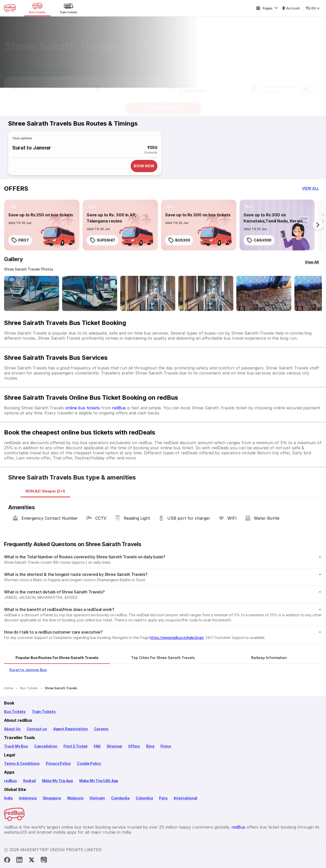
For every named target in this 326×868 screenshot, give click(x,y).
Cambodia (120, 798)
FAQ (97, 746)
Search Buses (163, 103)
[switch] (308, 84)
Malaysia (75, 798)
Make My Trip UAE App (99, 781)
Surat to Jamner (32, 148)
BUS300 (179, 240)
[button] (48, 84)
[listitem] (13, 207)
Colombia (144, 798)
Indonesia (28, 798)
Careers (101, 729)
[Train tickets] (69, 8)
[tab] (45, 491)
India (8, 798)
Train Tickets (44, 712)
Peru (163, 798)
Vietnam (97, 798)
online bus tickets (83, 408)
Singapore (52, 798)
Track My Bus (16, 746)
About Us (12, 729)
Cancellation (46, 746)
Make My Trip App (58, 781)
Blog (150, 746)
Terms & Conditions (22, 763)
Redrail (30, 781)
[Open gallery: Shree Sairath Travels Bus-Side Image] (32, 293)
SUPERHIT (103, 240)
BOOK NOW (144, 166)
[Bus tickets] (37, 8)
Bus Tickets (15, 712)
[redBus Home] (10, 8)
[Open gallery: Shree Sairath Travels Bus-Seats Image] (264, 293)
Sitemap (114, 746)
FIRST (20, 240)
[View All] (312, 262)
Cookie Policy (89, 763)
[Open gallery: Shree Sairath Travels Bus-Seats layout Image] (148, 293)
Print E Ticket (76, 746)
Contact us (37, 729)
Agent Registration (71, 729)
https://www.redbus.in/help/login (177, 638)
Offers (134, 746)
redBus (119, 408)
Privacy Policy (58, 763)
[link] (42, 225)
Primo (166, 746)
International (186, 798)
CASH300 (259, 240)
